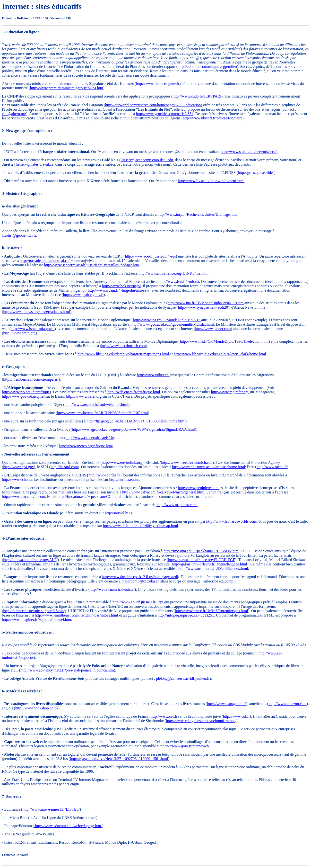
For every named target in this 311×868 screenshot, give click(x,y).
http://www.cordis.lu (104, 475)
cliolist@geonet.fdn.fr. (19, 235)
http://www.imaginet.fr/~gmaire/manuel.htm (36, 620)
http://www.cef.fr (164, 716)
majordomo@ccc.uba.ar (141, 581)
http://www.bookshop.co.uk (37, 708)
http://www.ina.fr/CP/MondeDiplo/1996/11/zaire (206, 303)
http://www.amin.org (19, 333)
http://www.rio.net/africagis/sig (90, 438)
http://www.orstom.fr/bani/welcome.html (96, 405)
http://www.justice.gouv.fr (83, 295)
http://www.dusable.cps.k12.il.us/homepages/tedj (140, 577)
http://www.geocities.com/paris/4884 (165, 114)
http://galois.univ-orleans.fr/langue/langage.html (209, 564)
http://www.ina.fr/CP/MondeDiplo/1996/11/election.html (224, 341)
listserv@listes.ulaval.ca (34, 164)
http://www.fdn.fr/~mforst (179, 282)
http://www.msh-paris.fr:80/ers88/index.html (213, 568)
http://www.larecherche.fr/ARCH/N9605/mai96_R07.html (103, 413)
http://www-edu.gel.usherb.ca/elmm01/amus (201, 721)
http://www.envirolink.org (122, 462)
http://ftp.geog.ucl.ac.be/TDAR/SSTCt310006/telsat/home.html (136, 421)
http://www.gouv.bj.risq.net (24, 396)
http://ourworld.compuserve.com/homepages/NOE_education (153, 105)
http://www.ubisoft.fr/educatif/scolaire (212, 118)
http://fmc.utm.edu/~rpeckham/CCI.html (90, 497)
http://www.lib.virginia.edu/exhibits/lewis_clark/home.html (220, 354)
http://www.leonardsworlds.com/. (233, 521)
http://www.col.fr (236, 716)
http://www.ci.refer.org (84, 396)
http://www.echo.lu (17, 479)
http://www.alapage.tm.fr (226, 704)
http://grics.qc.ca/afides (256, 173)
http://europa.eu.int (124, 479)
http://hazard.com (64, 467)
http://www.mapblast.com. (177, 505)
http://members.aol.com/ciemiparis (30, 379)
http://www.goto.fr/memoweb (186, 746)
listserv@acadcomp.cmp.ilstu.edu (147, 160)
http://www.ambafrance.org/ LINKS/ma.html (173, 273)
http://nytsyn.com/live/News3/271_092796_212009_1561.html (119, 759)
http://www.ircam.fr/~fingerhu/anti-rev (118, 290)
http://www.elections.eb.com (124, 346)
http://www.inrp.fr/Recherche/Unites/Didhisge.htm (197, 214)
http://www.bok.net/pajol (121, 286)
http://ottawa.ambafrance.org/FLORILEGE (202, 560)
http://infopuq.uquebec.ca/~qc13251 (186, 615)
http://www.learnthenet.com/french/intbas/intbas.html (77, 615)
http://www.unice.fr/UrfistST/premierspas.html (212, 611)
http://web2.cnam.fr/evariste (112, 589)
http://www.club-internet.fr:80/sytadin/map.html (141, 526)
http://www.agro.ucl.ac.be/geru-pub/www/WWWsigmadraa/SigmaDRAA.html (133, 429)
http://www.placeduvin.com (24, 497)
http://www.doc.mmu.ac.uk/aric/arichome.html (209, 467)
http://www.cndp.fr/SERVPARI (197, 96)
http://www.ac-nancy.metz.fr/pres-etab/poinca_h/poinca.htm (67, 670)
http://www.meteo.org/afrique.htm (85, 446)
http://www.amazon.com (288, 704)
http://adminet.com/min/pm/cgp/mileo (207, 67)
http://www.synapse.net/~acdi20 (203, 307)
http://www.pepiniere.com (199, 488)
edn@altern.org (14, 114)
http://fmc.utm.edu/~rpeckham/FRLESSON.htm (201, 551)
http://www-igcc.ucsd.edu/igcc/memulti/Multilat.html (172, 324)
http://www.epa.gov (18, 467)
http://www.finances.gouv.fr (158, 84)
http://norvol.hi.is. (119, 513)
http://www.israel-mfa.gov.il (33, 329)
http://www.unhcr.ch (153, 375)
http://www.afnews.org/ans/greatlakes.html (37, 312)
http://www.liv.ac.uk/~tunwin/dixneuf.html (211, 181)
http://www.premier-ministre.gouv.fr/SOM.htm (67, 88)
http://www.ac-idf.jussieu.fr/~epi (150, 256)
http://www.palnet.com (213, 329)
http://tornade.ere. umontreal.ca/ (45, 261)
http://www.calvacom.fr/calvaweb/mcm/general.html (163, 492)
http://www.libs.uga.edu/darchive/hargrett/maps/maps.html (124, 354)
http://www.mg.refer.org (230, 392)
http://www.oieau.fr (272, 467)
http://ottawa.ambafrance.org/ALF (30, 560)
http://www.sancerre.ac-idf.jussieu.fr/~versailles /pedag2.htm (91, 265)
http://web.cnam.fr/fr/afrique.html (134, 392)
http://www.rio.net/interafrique (26, 392)
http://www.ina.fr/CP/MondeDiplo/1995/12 (167, 320)
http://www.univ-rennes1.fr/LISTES (50, 809)
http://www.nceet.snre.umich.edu (187, 462)
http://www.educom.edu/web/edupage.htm (68, 826)
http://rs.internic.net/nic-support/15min (33, 611)
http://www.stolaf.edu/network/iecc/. (249, 152)
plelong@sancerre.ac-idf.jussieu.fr (183, 678)
